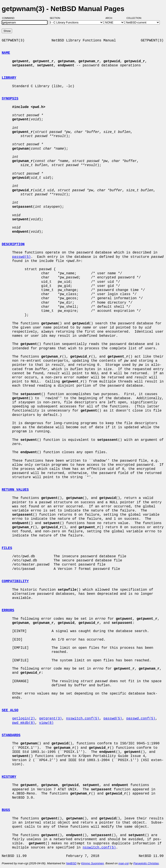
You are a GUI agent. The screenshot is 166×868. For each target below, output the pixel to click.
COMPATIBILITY (15, 581)
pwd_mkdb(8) (24, 723)
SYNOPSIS (10, 99)
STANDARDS (11, 735)
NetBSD (71, 863)
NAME (6, 53)
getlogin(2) (24, 719)
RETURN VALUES (15, 490)
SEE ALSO (10, 710)
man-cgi (124, 863)
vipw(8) (46, 723)
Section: (56, 18)
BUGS (6, 810)
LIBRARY (9, 78)
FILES (7, 548)
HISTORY (9, 777)
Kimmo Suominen (92, 863)
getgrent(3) (51, 719)
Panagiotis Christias (146, 863)
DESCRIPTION (13, 244)
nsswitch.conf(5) (83, 719)
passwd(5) (21, 257)
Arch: (111, 18)
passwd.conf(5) (141, 719)
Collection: (134, 18)
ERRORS (8, 610)
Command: (10, 18)
